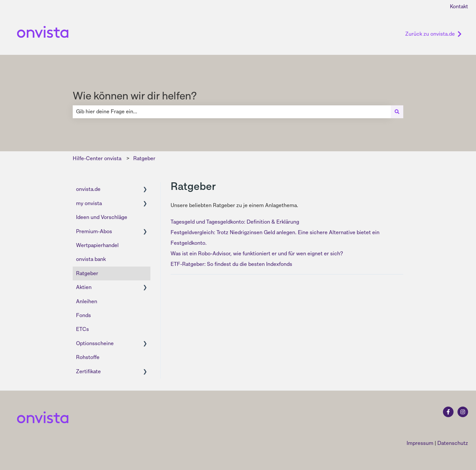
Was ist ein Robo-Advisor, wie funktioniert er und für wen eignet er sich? (257, 253)
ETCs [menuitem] (82, 329)
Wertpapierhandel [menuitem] (97, 245)
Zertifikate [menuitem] (88, 371)
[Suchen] (397, 112)
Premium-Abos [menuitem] (94, 231)
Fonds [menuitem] (83, 315)
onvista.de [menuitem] (88, 189)
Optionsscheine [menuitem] (95, 343)
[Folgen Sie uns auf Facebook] (448, 412)
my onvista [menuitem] (89, 203)
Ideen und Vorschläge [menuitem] (102, 217)
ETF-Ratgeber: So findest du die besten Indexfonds (231, 264)
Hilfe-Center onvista (97, 158)
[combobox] (232, 112)
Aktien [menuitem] (84, 287)
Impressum (420, 443)
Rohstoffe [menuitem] (88, 357)
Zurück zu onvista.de (434, 34)
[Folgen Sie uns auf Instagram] (463, 412)
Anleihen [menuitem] (87, 301)
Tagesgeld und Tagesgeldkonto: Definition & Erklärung (235, 222)
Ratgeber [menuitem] (87, 273)
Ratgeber (144, 158)
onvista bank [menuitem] (91, 259)
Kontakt (459, 6)
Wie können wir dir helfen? (135, 96)
